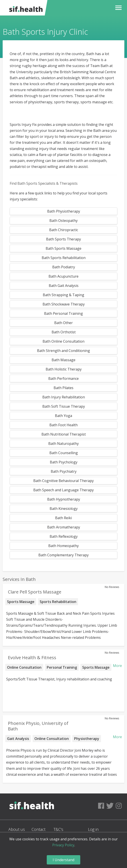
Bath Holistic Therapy (64, 369)
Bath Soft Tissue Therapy (64, 406)
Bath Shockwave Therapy (64, 304)
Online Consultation (24, 667)
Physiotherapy (87, 739)
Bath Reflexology (64, 536)
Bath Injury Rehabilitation (64, 397)
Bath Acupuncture (63, 276)
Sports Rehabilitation (58, 602)
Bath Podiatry (64, 267)
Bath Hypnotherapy (64, 499)
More (117, 666)
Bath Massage (63, 360)
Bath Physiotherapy (64, 211)
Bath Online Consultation (63, 341)
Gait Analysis (18, 739)
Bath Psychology (64, 462)
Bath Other (63, 323)
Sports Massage (21, 602)
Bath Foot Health (63, 425)
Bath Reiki (63, 518)
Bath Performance (63, 378)
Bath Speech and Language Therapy (63, 490)
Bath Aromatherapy (64, 527)
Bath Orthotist (64, 332)
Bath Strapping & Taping (63, 295)
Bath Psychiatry (64, 471)
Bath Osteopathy (63, 221)
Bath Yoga (63, 416)
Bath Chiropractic (64, 230)
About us (17, 829)
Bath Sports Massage (63, 248)
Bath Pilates (63, 388)
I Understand (63, 860)
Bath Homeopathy (63, 546)
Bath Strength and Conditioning (63, 351)
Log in (93, 829)
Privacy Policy (63, 845)
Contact (38, 829)
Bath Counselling (64, 453)
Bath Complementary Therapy (63, 555)
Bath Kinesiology (64, 509)
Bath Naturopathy (63, 444)
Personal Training (62, 667)
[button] (117, 8)
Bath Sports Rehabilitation (64, 258)
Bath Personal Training (63, 313)
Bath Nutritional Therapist (64, 434)
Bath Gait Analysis (64, 286)
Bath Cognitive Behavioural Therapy (63, 481)
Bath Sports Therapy (63, 239)
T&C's (58, 829)
